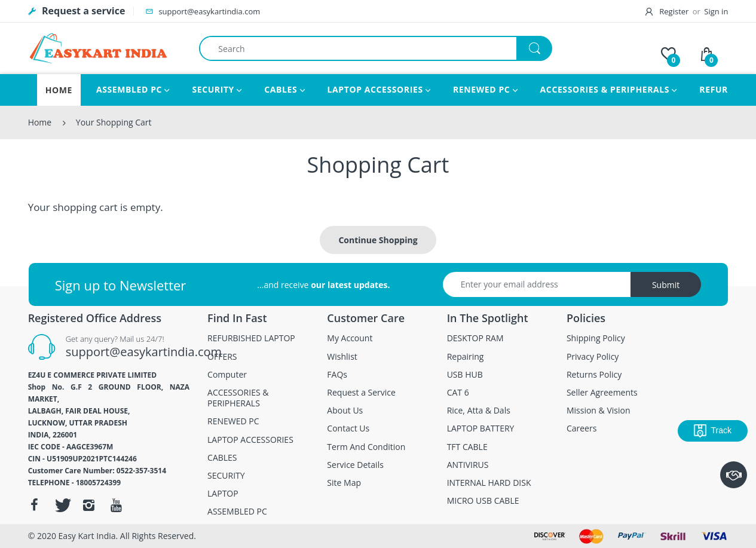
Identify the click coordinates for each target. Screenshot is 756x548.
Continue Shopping (378, 240)
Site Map (344, 483)
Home (40, 122)
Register (668, 11)
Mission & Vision (599, 411)
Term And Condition (366, 447)
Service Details (355, 465)
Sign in (716, 11)
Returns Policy (594, 375)
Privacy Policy (593, 357)
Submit (666, 285)
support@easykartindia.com (144, 352)
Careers (581, 428)
